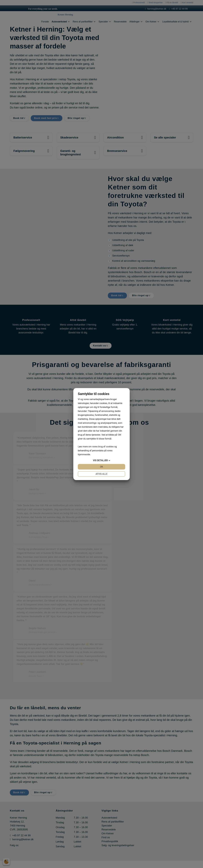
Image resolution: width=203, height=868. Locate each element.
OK (101, 467)
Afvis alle (101, 474)
